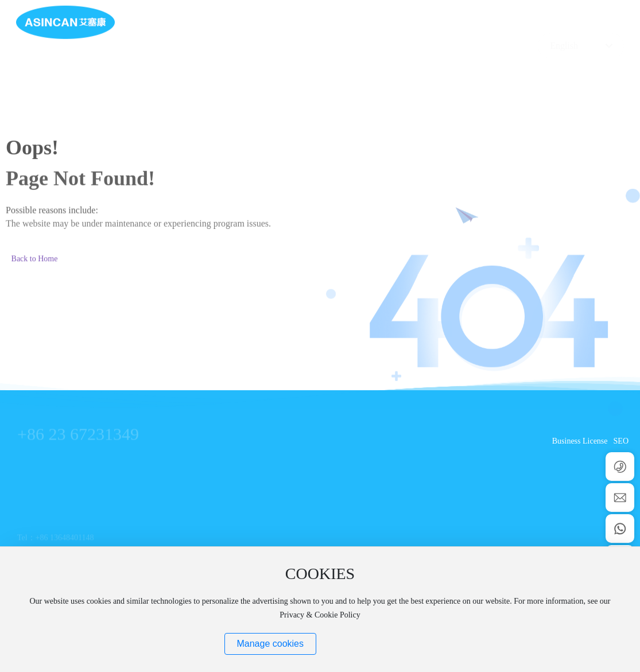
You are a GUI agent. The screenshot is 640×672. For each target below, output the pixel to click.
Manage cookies (270, 644)
